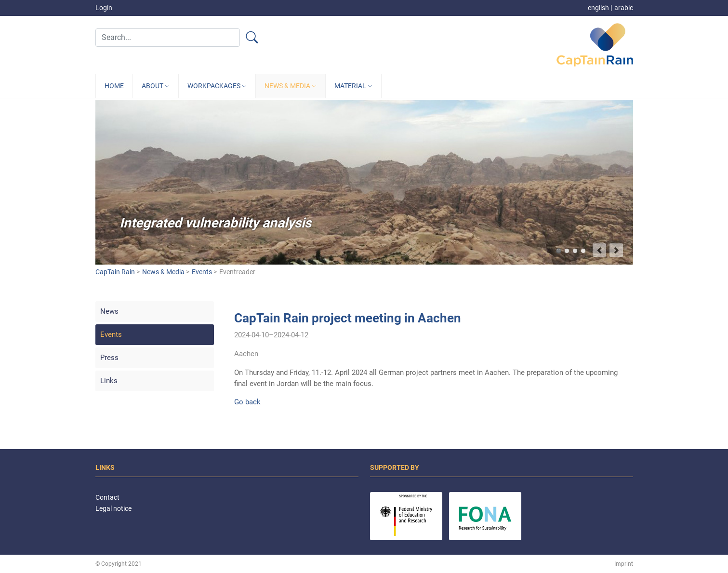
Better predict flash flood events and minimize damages (567, 251)
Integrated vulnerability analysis (559, 251)
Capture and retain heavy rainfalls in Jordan (575, 251)
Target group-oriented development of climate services (583, 251)
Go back (247, 402)
